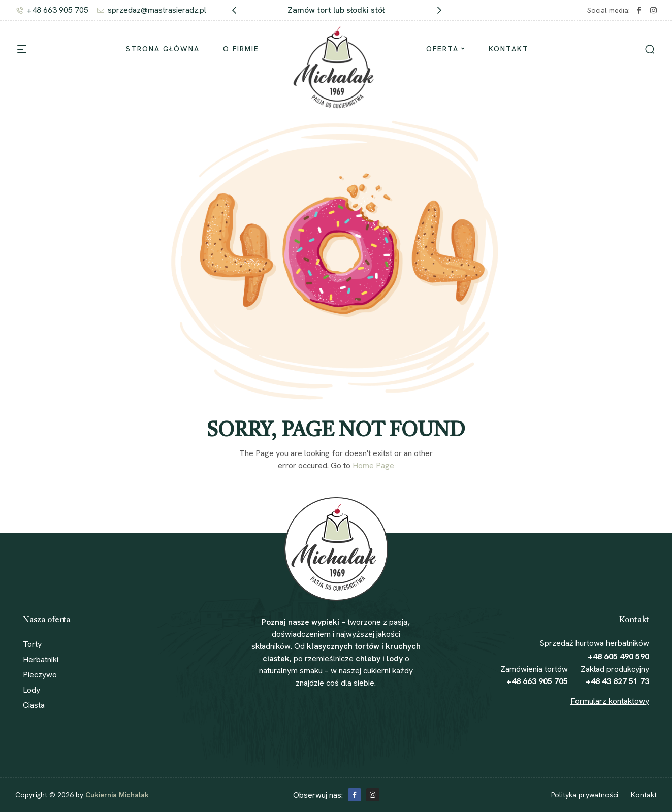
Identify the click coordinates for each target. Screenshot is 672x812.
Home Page (373, 465)
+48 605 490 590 (618, 656)
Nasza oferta (46, 620)
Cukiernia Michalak (117, 795)
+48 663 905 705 (537, 681)
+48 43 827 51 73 (617, 681)
